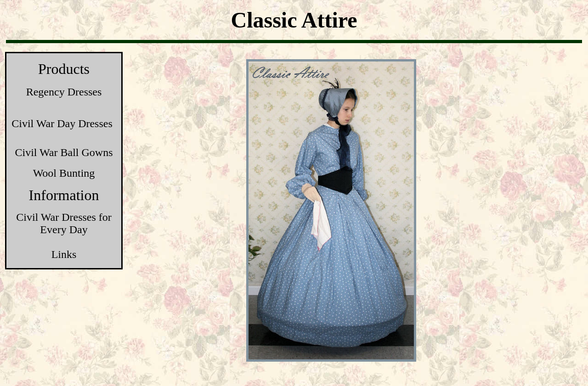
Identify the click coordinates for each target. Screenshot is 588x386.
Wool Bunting (64, 173)
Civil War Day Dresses (62, 123)
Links (64, 254)
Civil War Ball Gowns (64, 152)
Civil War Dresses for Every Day (64, 223)
